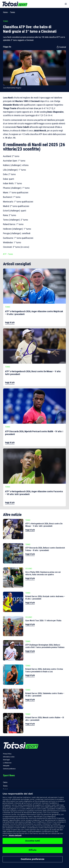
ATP (5, 254)
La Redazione (7, 763)
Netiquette (6, 766)
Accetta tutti (33, 841)
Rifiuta (32, 850)
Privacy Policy (7, 754)
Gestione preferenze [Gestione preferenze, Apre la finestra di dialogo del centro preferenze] (33, 859)
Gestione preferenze (9, 769)
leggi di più (10, 322)
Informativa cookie (9, 757)
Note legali (6, 760)
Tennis (13, 12)
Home (5, 12)
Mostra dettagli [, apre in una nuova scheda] (15, 835)
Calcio (5, 782)
